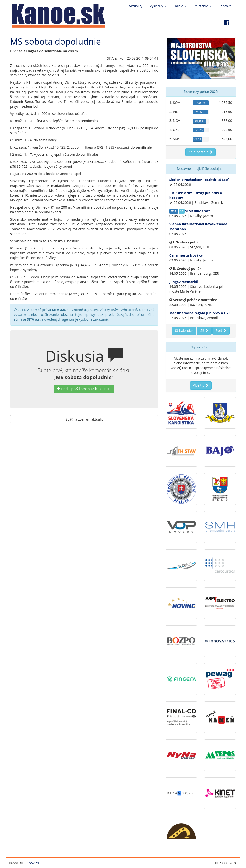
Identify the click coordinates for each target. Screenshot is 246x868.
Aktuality (136, 6)
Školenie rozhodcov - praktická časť (199, 180)
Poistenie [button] (203, 6)
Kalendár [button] (184, 331)
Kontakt (225, 6)
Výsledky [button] (158, 6)
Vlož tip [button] (201, 385)
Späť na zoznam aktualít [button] (84, 419)
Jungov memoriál (184, 282)
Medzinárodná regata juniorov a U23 (200, 313)
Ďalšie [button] (180, 6)
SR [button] (204, 331)
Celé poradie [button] (201, 152)
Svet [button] (221, 331)
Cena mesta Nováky (186, 255)
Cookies (33, 863)
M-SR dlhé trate (198, 211)
